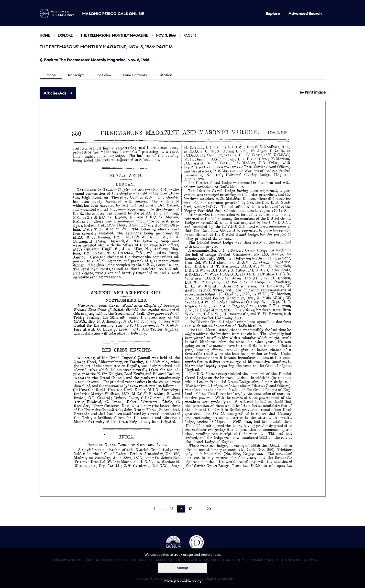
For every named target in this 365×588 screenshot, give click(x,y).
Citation (165, 75)
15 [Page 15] (172, 509)
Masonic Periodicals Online (113, 14)
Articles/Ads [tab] (55, 93)
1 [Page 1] (155, 509)
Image (51, 75)
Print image (313, 92)
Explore (273, 13)
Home (45, 35)
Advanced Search (305, 13)
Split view (104, 75)
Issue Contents (135, 75)
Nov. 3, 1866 (166, 35)
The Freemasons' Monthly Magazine (114, 35)
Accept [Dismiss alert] (182, 568)
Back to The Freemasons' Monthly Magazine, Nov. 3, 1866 (94, 60)
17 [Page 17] (190, 509)
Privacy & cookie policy (182, 581)
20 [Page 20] (209, 509)
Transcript (76, 75)
